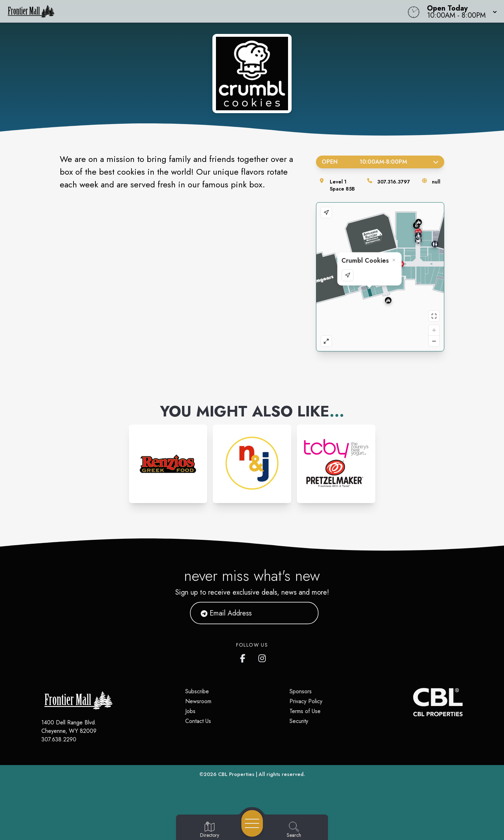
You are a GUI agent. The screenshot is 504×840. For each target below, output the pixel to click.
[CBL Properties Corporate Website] (413, 702)
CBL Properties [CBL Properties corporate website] (236, 774)
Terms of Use (305, 711)
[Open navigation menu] (252, 823)
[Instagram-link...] (168, 464)
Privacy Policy (306, 701)
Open (380, 162)
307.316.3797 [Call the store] (394, 182)
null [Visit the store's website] (436, 182)
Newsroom (198, 701)
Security (299, 721)
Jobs (190, 711)
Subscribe (197, 691)
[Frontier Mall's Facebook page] (244, 657)
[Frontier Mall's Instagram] (263, 657)
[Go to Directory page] (210, 830)
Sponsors (301, 691)
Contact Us (198, 721)
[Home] (191, 11)
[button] (460, 11)
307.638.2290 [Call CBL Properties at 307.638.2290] (59, 739)
